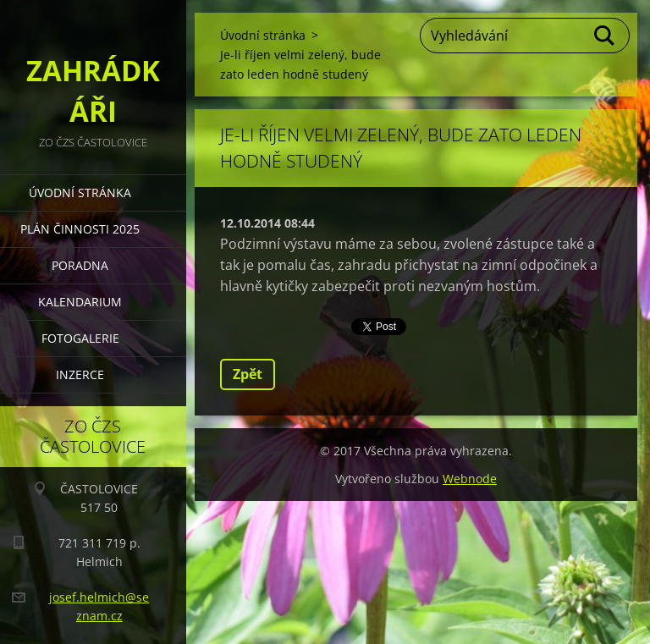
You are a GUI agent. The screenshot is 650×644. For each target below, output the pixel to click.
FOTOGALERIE (80, 338)
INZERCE (80, 374)
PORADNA (80, 265)
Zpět (248, 374)
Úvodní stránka (80, 193)
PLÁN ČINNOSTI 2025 (80, 229)
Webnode (470, 479)
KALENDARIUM (80, 302)
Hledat (605, 36)
